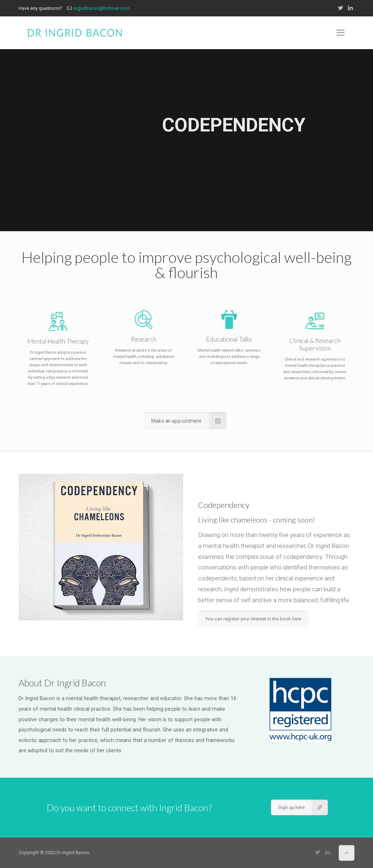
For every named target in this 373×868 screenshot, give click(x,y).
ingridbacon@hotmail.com (102, 8)
